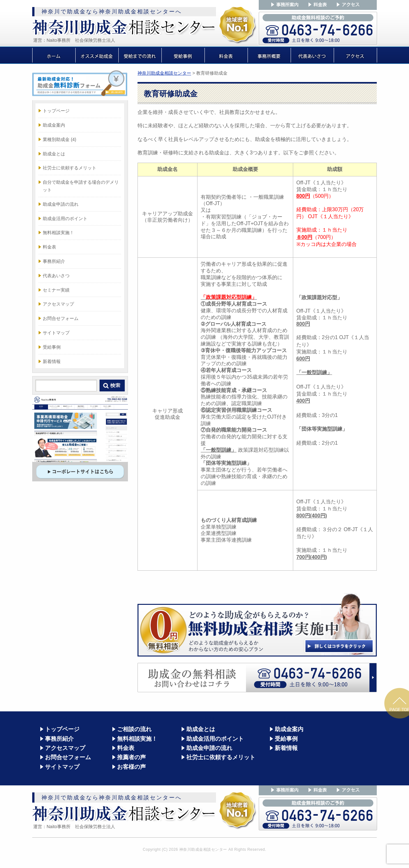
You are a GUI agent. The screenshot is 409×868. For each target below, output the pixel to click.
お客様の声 (131, 767)
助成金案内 (54, 125)
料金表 (49, 247)
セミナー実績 (56, 290)
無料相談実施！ (58, 233)
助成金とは (54, 154)
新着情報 (52, 361)
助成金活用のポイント (65, 219)
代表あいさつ (56, 276)
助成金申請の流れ (61, 204)
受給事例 (52, 347)
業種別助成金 (59, 139)
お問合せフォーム (61, 318)
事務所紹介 (54, 261)
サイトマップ (56, 333)
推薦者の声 (131, 757)
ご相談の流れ (134, 729)
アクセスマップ (58, 304)
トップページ (56, 111)
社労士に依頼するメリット (70, 168)
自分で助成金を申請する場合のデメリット (81, 186)
